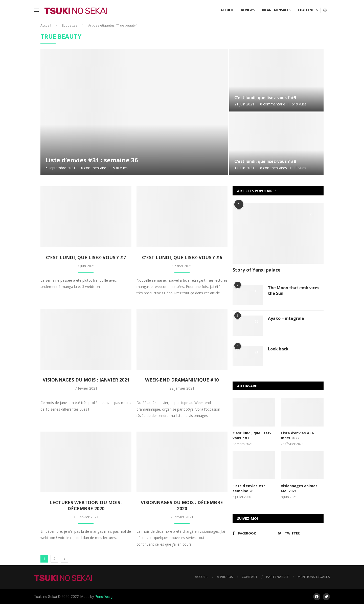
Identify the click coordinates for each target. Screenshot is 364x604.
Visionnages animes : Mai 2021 (300, 488)
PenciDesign (105, 597)
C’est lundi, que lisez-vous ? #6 (182, 257)
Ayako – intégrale (286, 318)
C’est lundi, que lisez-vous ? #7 (86, 257)
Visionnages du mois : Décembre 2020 (182, 505)
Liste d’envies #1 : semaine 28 (249, 488)
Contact (250, 577)
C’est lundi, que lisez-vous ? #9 (265, 98)
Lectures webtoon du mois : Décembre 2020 (86, 505)
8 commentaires (274, 168)
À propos (225, 577)
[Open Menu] (36, 10)
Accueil (227, 10)
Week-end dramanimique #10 (182, 380)
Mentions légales (314, 577)
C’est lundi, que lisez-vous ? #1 (252, 435)
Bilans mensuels (276, 10)
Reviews (248, 10)
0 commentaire (94, 168)
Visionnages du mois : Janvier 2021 (86, 380)
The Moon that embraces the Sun (294, 290)
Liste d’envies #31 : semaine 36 (92, 160)
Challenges (308, 10)
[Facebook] (254, 533)
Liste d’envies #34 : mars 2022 (298, 435)
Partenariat (278, 577)
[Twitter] (300, 533)
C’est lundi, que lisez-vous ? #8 (265, 161)
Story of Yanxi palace (257, 270)
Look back (278, 349)
